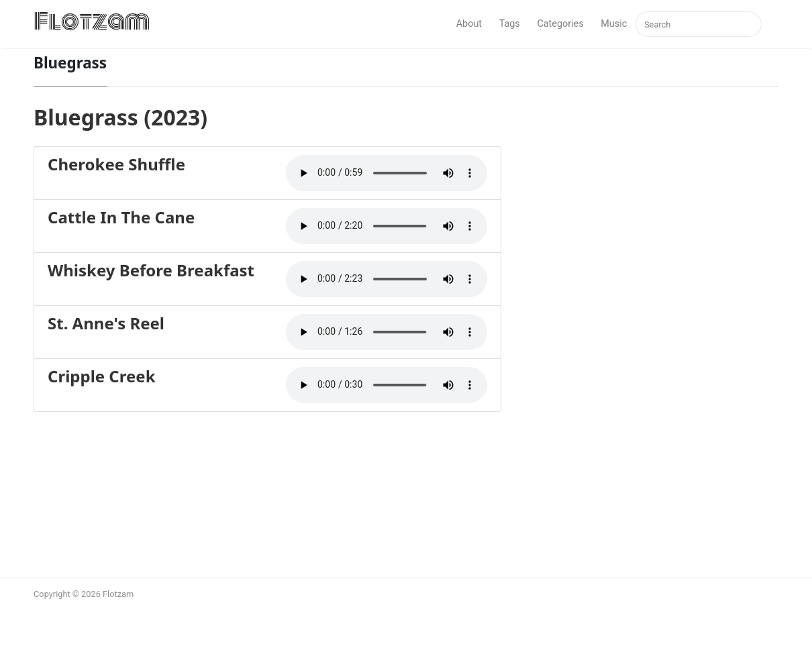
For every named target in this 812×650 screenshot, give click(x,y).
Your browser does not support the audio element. (387, 173)
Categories (560, 24)
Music (614, 24)
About (469, 24)
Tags (510, 24)
